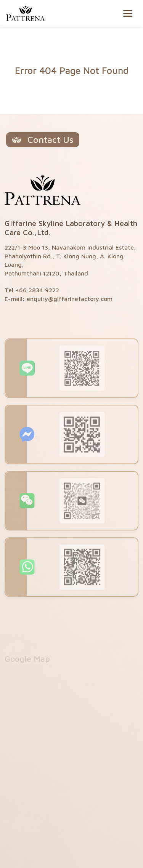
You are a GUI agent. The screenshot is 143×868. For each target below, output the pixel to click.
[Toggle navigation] (128, 13)
